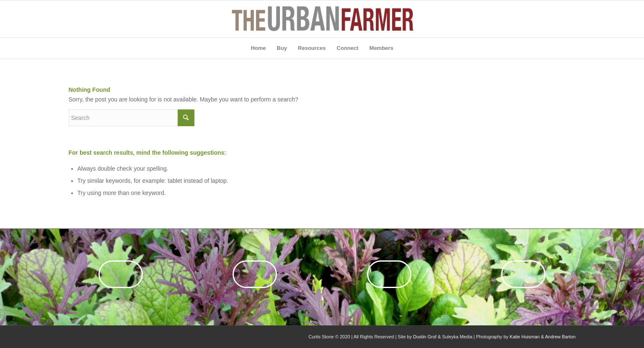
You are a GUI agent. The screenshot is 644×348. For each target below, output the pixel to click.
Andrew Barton (560, 337)
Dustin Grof (425, 337)
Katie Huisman (525, 337)
